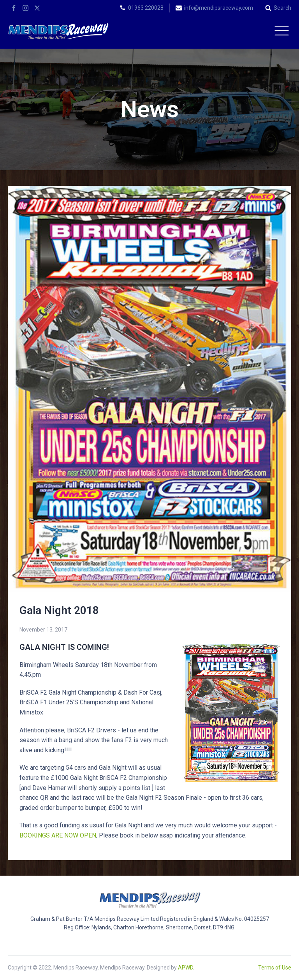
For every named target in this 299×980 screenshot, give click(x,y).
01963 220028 (146, 8)
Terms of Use (275, 968)
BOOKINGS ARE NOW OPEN (58, 835)
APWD (186, 968)
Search (282, 8)
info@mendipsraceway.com (219, 8)
